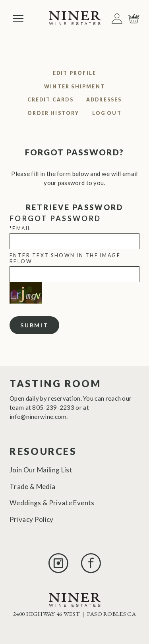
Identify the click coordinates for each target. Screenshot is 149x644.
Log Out (107, 113)
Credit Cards (50, 100)
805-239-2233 (53, 407)
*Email (20, 228)
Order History (53, 113)
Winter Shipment (74, 87)
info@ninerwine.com (38, 417)
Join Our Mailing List (41, 470)
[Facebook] (91, 570)
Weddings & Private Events (52, 503)
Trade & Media (32, 486)
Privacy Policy (32, 519)
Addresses (104, 100)
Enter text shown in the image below (65, 258)
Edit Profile (74, 73)
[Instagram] (58, 570)
